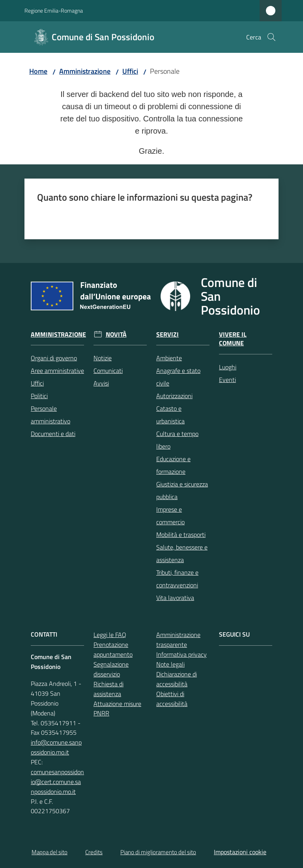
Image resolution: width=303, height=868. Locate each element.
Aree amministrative (57, 371)
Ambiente (169, 358)
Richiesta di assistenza (108, 689)
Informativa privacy (181, 654)
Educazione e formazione (173, 465)
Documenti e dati (53, 434)
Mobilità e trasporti (181, 535)
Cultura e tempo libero (177, 440)
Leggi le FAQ (110, 635)
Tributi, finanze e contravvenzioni (177, 579)
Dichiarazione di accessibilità (177, 679)
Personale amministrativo (50, 415)
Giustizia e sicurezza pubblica (182, 490)
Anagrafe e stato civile (178, 377)
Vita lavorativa (175, 598)
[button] (271, 37)
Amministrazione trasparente (178, 640)
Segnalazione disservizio (111, 669)
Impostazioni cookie (240, 852)
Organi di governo (54, 358)
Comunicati (108, 371)
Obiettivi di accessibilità (172, 699)
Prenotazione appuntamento (113, 649)
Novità (116, 334)
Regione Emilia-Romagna (54, 10)
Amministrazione (85, 71)
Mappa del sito (50, 852)
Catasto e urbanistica (170, 415)
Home (38, 71)
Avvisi (101, 383)
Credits (94, 852)
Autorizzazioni (174, 396)
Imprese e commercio (170, 516)
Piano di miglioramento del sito (158, 852)
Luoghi (228, 367)
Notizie (103, 358)
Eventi (227, 380)
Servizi (167, 334)
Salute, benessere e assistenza (182, 553)
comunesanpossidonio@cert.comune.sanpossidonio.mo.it (57, 782)
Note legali (170, 664)
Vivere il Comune (233, 339)
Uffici (130, 71)
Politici (39, 396)
